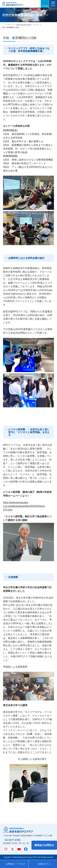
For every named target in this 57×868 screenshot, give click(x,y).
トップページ (9, 25)
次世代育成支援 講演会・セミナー (28, 25)
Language (45, 6)
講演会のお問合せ (44, 845)
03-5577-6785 (13, 840)
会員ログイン (44, 864)
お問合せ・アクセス (16, 864)
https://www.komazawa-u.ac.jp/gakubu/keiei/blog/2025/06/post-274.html (24, 506)
